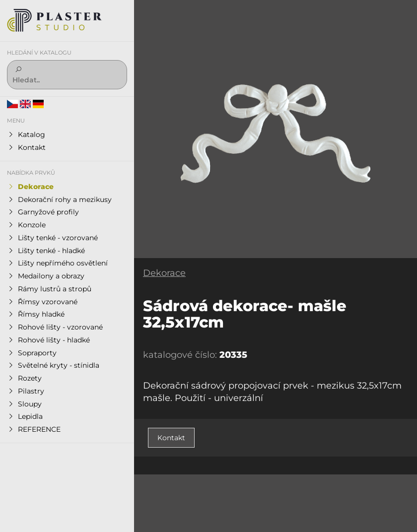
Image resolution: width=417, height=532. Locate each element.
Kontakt (171, 438)
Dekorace (164, 273)
